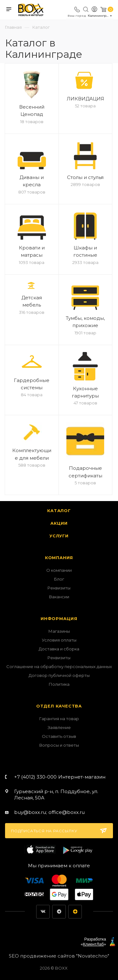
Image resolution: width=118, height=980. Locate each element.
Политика (59, 684)
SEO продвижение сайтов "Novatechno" (59, 956)
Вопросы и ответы (59, 745)
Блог (59, 579)
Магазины (59, 631)
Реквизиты (59, 588)
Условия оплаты (59, 640)
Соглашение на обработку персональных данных (59, 666)
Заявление (59, 727)
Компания (59, 558)
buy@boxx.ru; (31, 812)
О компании (59, 570)
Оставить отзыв (59, 736)
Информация (59, 618)
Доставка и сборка (59, 649)
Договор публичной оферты (59, 675)
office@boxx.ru (67, 812)
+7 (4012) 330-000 (60, 777)
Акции (59, 523)
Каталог (59, 511)
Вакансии (59, 597)
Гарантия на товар (59, 719)
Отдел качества (59, 706)
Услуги (59, 536)
